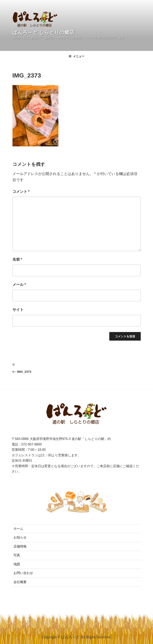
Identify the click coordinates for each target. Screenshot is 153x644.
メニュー (76, 56)
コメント (21, 192)
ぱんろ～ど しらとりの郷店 (44, 32)
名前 (17, 259)
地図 (17, 564)
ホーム (18, 529)
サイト (18, 310)
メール (19, 285)
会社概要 (20, 582)
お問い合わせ (23, 573)
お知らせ (20, 537)
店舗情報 (20, 546)
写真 (17, 555)
